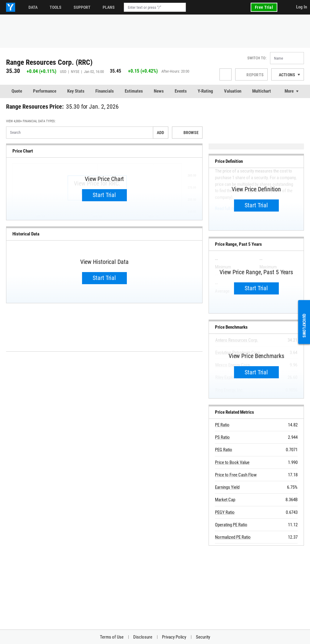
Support (82, 7)
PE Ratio (222, 425)
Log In (302, 7)
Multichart (262, 91)
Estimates (134, 91)
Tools (56, 7)
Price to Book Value (232, 462)
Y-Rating (205, 91)
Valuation (233, 91)
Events (181, 91)
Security (203, 637)
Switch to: (257, 58)
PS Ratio (222, 437)
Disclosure (143, 637)
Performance (45, 91)
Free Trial (264, 7)
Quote (17, 91)
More (289, 91)
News (159, 91)
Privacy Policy (174, 637)
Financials (105, 91)
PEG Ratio (224, 450)
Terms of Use (112, 637)
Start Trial (104, 195)
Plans (109, 7)
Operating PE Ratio (231, 525)
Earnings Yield (227, 487)
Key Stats (76, 91)
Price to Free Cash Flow (236, 475)
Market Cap (225, 500)
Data (33, 7)
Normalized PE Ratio (233, 537)
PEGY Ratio (225, 512)
